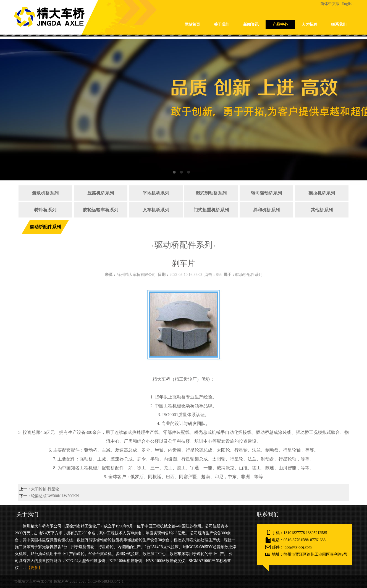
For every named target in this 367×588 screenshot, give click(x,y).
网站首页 (192, 24)
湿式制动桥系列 (211, 193)
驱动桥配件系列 (45, 227)
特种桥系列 (45, 210)
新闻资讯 (251, 24)
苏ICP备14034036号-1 (105, 581)
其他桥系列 (322, 210)
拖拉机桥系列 (322, 193)
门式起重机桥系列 (211, 210)
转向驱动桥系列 (266, 193)
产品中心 (280, 24)
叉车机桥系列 (156, 210)
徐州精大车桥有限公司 (137, 275)
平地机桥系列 (156, 193)
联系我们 (339, 24)
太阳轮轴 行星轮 (45, 489)
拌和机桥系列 (266, 210)
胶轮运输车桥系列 (101, 210)
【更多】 (34, 568)
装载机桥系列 (45, 193)
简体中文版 (331, 4)
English (348, 4)
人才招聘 (310, 24)
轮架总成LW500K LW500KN (55, 496)
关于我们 (222, 24)
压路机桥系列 (101, 193)
